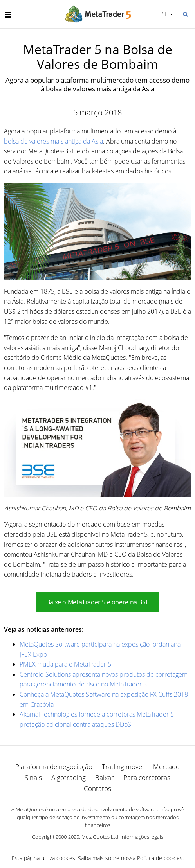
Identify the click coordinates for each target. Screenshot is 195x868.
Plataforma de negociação (54, 766)
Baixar (105, 777)
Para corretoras (147, 777)
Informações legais (142, 837)
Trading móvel (123, 766)
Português (163, 14)
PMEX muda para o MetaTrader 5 (65, 664)
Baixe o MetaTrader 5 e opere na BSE (97, 602)
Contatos (97, 788)
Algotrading (69, 777)
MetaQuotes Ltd (100, 837)
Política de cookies (160, 858)
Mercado (166, 766)
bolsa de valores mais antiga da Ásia (53, 141)
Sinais (33, 777)
